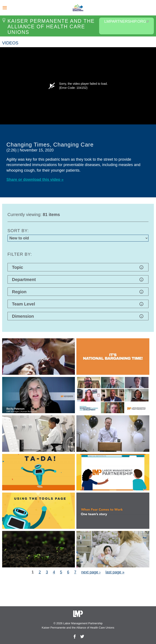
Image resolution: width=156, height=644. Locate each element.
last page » (115, 572)
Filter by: (20, 254)
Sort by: (18, 231)
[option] (78, 122)
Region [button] (78, 292)
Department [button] (78, 280)
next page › (91, 572)
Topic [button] (78, 267)
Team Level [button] (78, 304)
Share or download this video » (35, 180)
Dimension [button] (78, 316)
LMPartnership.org (126, 21)
